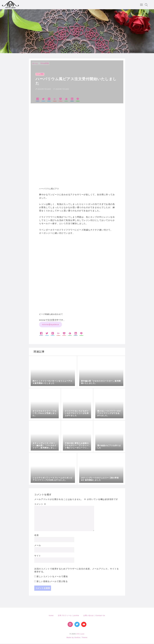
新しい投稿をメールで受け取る (52, 582)
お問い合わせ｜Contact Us (94, 616)
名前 (37, 536)
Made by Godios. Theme (77, 638)
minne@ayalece (50, 325)
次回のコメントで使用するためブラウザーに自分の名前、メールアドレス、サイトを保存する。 (77, 571)
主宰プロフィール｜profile (68, 616)
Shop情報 (45, 64)
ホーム (35, 64)
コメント (40, 504)
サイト (38, 556)
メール (38, 546)
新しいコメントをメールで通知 (52, 577)
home (51, 616)
